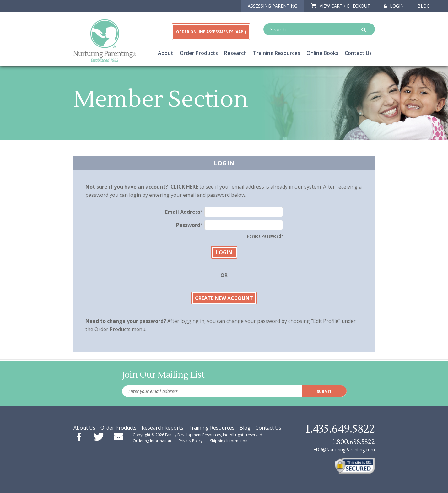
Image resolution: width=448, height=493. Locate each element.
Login (394, 6)
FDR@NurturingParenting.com (344, 450)
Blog (424, 6)
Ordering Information (152, 441)
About (166, 53)
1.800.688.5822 (354, 442)
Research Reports (162, 428)
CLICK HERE (184, 187)
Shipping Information (229, 441)
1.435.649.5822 (340, 429)
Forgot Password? (265, 236)
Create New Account (224, 298)
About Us (84, 428)
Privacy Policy (191, 441)
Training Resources (277, 53)
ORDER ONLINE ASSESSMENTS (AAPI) (211, 32)
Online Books (322, 53)
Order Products (199, 53)
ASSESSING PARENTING (273, 6)
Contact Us (358, 53)
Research (235, 53)
